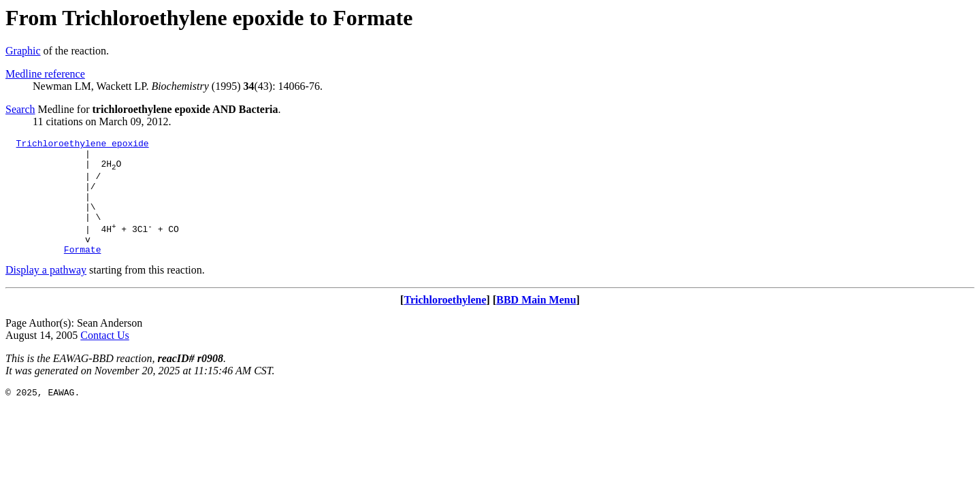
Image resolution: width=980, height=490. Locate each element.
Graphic (23, 51)
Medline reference (45, 74)
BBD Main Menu (536, 322)
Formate (83, 272)
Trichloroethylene (445, 322)
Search (20, 109)
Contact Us (105, 358)
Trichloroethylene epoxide (83, 145)
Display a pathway (46, 292)
